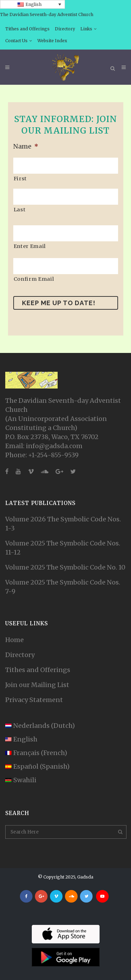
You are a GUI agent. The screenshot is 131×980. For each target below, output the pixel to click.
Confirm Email (34, 279)
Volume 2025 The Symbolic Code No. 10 (65, 567)
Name (26, 146)
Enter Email (30, 246)
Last (20, 210)
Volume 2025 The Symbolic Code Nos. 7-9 (63, 587)
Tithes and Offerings (27, 29)
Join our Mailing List (37, 685)
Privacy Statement (34, 700)
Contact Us (16, 41)
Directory (65, 29)
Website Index (52, 41)
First (20, 179)
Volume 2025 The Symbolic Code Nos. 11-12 (63, 548)
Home (14, 640)
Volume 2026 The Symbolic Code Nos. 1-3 (63, 524)
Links (86, 29)
